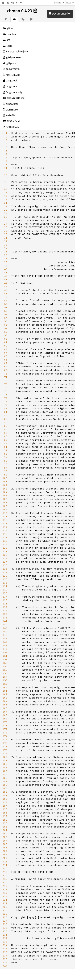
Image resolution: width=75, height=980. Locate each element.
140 (5, 618)
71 (6, 377)
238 (5, 959)
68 (6, 367)
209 (5, 858)
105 (5, 496)
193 (5, 802)
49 (6, 300)
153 (5, 663)
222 (5, 903)
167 (5, 712)
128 (5, 576)
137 (5, 607)
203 (5, 837)
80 (6, 408)
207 (5, 851)
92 (6, 450)
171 (5, 725)
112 (5, 520)
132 (5, 590)
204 (5, 841)
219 (5, 893)
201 (5, 830)
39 (6, 266)
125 (5, 565)
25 (6, 217)
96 (6, 464)
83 (6, 419)
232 (5, 938)
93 (6, 454)
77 (6, 398)
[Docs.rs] (3, 3)
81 (6, 412)
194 (5, 806)
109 (5, 510)
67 (6, 363)
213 (5, 872)
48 (6, 297)
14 (6, 178)
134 (5, 597)
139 (5, 614)
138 (5, 611)
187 (5, 781)
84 (6, 422)
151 (5, 656)
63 (6, 349)
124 (5, 562)
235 (5, 949)
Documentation (60, 14)
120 (5, 548)
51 (6, 307)
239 (5, 963)
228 (5, 924)
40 (6, 269)
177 (5, 746)
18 (6, 192)
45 (6, 286)
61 (6, 342)
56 (6, 325)
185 (5, 774)
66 (6, 360)
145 (5, 635)
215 (5, 879)
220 (5, 896)
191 (5, 795)
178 (5, 750)
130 (5, 583)
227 (5, 921)
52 (6, 311)
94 (6, 457)
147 (5, 642)
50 (6, 304)
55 (6, 321)
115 (5, 530)
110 (5, 513)
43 (6, 279)
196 (5, 813)
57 (6, 328)
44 (6, 283)
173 (5, 733)
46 (6, 290)
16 (6, 185)
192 (5, 799)
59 (6, 335)
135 (5, 600)
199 (5, 823)
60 (6, 339)
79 (6, 405)
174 (5, 736)
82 (6, 415)
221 (5, 900)
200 (5, 827)
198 (5, 820)
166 (5, 708)
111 (5, 516)
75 (6, 391)
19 (6, 196)
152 (5, 659)
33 (6, 245)
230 (5, 931)
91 (6, 447)
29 (6, 231)
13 (6, 175)
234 (5, 945)
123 (5, 558)
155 (5, 670)
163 (5, 698)
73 (6, 384)
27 (6, 224)
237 (5, 956)
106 (5, 499)
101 (5, 482)
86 (6, 429)
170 (5, 722)
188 (5, 785)
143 (5, 628)
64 (6, 353)
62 (6, 346)
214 (5, 875)
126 (5, 569)
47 (6, 293)
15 (6, 182)
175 (5, 739)
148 (5, 645)
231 (5, 935)
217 (5, 886)
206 (5, 848)
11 (6, 168)
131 (5, 586)
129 (5, 579)
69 (6, 370)
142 (5, 625)
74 (6, 387)
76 (6, 395)
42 (6, 276)
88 (6, 436)
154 (5, 666)
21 (6, 203)
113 (5, 523)
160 (5, 687)
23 (6, 210)
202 (5, 834)
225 (5, 914)
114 (5, 527)
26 (6, 220)
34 (6, 248)
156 (5, 673)
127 (5, 572)
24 (6, 213)
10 (6, 164)
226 (5, 917)
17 (6, 189)
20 (6, 199)
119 (5, 544)
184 (5, 771)
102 (5, 485)
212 (5, 868)
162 (5, 694)
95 (6, 461)
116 (5, 534)
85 (6, 426)
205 (5, 844)
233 (5, 942)
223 (5, 907)
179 (5, 754)
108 (5, 506)
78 (6, 401)
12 (6, 172)
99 (6, 475)
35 (6, 252)
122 (5, 555)
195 (5, 809)
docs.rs (58, 3)
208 (5, 854)
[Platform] (14, 3)
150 (5, 652)
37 (6, 258)
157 (5, 677)
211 (5, 865)
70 (6, 374)
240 (5, 966)
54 (6, 318)
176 (5, 743)
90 (6, 443)
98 (6, 471)
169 (5, 719)
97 (6, 468)
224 (5, 910)
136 (5, 604)
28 (6, 227)
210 (5, 862)
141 (5, 621)
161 (5, 691)
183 (5, 767)
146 (5, 639)
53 (6, 314)
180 (5, 757)
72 (6, 381)
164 (5, 701)
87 (6, 433)
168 (5, 715)
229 (5, 928)
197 (5, 816)
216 (5, 882)
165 (5, 705)
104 (5, 492)
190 (5, 792)
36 (6, 255)
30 (6, 234)
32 (6, 241)
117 (5, 537)
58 (6, 332)
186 (5, 778)
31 (6, 238)
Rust (69, 3)
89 (6, 440)
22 (6, 206)
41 (6, 272)
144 (5, 631)
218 (5, 889)
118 (5, 541)
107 (5, 502)
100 (5, 478)
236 (5, 952)
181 (5, 760)
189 (5, 788)
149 (5, 649)
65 (6, 356)
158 (5, 680)
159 (5, 684)
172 (5, 729)
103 (5, 489)
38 (6, 262)
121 (5, 551)
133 (5, 593)
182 (5, 764)
